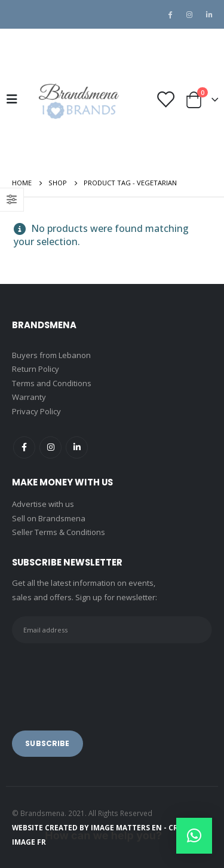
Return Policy (36, 369)
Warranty (29, 397)
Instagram (50, 447)
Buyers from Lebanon (51, 355)
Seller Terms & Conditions (59, 532)
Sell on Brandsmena (49, 518)
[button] (194, 836)
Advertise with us (43, 504)
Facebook (24, 447)
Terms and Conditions (52, 383)
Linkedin (77, 447)
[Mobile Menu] (16, 99)
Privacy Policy (36, 411)
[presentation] (103, 678)
